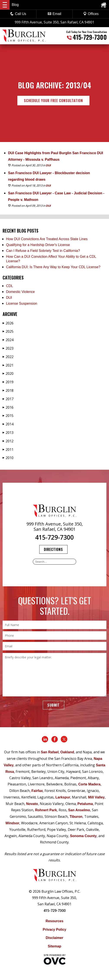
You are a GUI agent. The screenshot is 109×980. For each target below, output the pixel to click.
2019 (8, 382)
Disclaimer (55, 938)
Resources (54, 921)
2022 (8, 357)
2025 (8, 331)
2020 (8, 373)
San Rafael (50, 752)
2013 (8, 433)
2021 (8, 365)
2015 (8, 416)
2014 (8, 424)
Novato (32, 804)
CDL (10, 286)
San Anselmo (79, 810)
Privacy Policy (55, 930)
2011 (8, 450)
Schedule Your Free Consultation (53, 101)
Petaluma (85, 804)
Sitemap (54, 946)
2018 (8, 390)
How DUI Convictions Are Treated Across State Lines (47, 239)
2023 (8, 348)
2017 (8, 399)
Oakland (67, 752)
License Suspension (22, 303)
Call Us (18, 14)
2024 (8, 340)
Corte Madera (89, 784)
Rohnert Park (46, 810)
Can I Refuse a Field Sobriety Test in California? (43, 251)
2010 (8, 458)
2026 (8, 323)
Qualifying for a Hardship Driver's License (38, 245)
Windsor (12, 823)
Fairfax (37, 791)
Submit (54, 705)
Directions (53, 549)
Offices (91, 14)
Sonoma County (83, 836)
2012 (8, 441)
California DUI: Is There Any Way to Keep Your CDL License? (53, 267)
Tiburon (76, 817)
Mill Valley (96, 797)
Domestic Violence (20, 292)
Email (54, 14)
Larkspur (63, 797)
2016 (8, 407)
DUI (48, 165)
